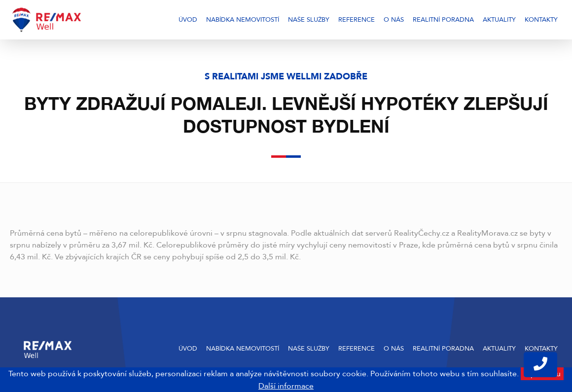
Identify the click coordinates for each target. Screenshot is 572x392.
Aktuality (499, 20)
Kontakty (541, 20)
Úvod (188, 20)
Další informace (286, 386)
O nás (394, 20)
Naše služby (309, 20)
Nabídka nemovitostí (243, 20)
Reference (357, 20)
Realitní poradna (443, 20)
